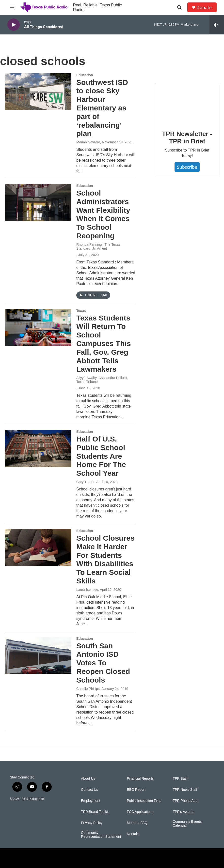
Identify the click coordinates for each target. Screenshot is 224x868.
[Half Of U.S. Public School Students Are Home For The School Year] (38, 448)
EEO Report (136, 790)
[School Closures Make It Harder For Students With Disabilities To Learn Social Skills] (38, 548)
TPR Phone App (185, 801)
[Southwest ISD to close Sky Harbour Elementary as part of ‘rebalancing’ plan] (38, 92)
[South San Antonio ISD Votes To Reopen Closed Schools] (38, 655)
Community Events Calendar (187, 824)
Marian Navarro (88, 142)
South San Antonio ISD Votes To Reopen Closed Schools (103, 663)
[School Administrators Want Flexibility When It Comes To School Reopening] (38, 202)
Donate (204, 8)
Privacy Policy (92, 823)
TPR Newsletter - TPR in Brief (187, 137)
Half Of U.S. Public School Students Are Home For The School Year (101, 456)
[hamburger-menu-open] (12, 7)
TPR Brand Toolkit (95, 812)
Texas (81, 311)
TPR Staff (180, 779)
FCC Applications (140, 812)
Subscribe (187, 167)
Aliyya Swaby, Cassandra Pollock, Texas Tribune (102, 380)
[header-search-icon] (179, 7)
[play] (14, 25)
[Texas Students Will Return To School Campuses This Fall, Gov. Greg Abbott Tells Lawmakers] (38, 327)
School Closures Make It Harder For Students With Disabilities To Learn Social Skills (105, 559)
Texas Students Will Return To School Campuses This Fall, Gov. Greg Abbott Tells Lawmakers (104, 344)
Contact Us (89, 790)
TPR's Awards (184, 812)
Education (85, 75)
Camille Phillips (88, 689)
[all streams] (217, 25)
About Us (88, 779)
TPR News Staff (185, 790)
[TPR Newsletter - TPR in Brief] (187, 103)
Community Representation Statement (101, 835)
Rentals (133, 834)
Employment (91, 801)
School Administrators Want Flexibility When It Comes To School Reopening (103, 214)
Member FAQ (137, 823)
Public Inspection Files (144, 801)
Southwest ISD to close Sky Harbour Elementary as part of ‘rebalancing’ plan (102, 108)
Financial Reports (140, 779)
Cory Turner (85, 482)
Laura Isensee (87, 590)
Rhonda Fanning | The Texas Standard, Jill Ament (98, 246)
